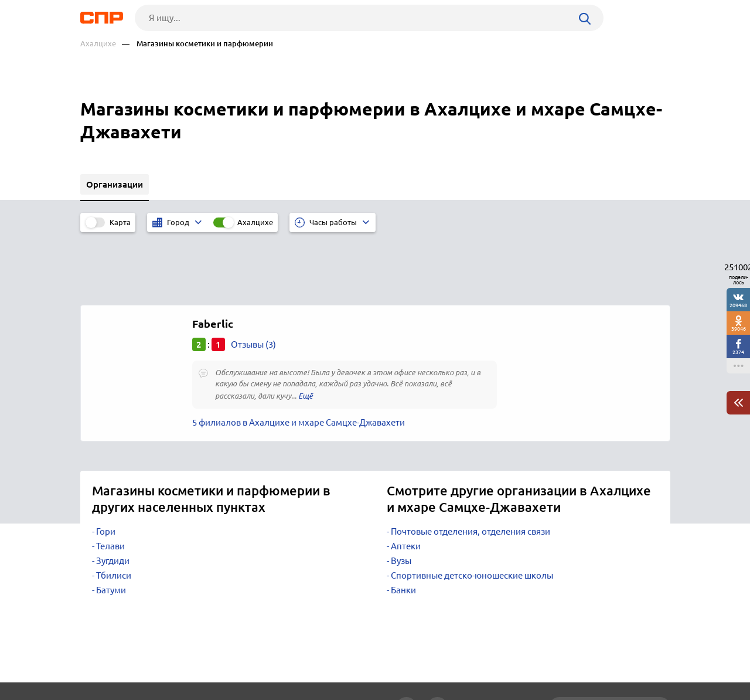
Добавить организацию (618, 656)
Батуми (111, 527)
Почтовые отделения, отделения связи (471, 469)
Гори (106, 469)
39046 (739, 329)
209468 (738, 305)
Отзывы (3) (253, 282)
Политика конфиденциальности (237, 691)
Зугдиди (113, 498)
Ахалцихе (98, 44)
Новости (175, 657)
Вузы (401, 498)
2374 (738, 352)
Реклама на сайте (258, 657)
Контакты (343, 657)
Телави (110, 483)
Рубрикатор (102, 657)
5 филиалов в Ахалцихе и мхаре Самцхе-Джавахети (299, 360)
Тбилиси (114, 513)
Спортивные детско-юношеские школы (472, 513)
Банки (403, 527)
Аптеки (406, 483)
